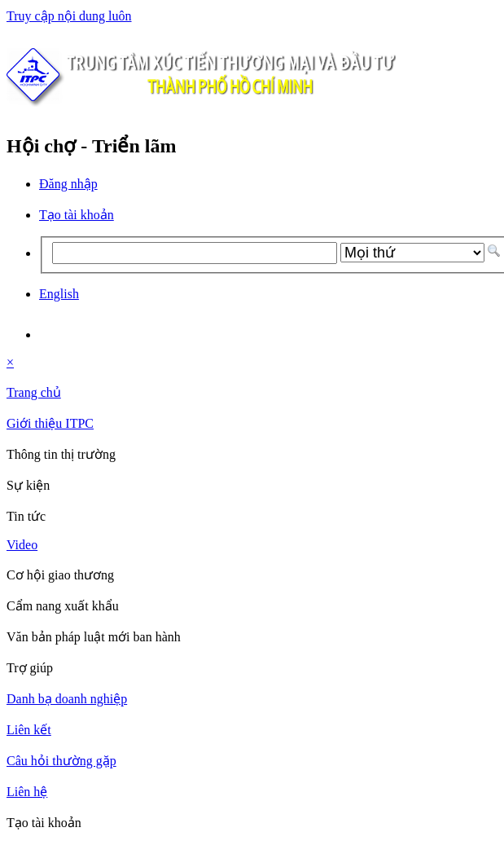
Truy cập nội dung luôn (69, 16)
